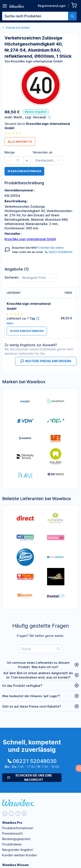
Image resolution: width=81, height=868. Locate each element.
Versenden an (43, 152)
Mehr (10, 323)
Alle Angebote (20, 142)
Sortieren (11, 277)
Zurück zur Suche (16, 28)
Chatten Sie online (51, 248)
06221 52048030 (59, 252)
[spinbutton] (17, 160)
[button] (8, 160)
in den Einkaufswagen (24, 171)
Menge (10, 152)
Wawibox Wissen (15, 865)
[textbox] (35, 16)
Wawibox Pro (12, 823)
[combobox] (39, 16)
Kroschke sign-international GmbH (30, 239)
